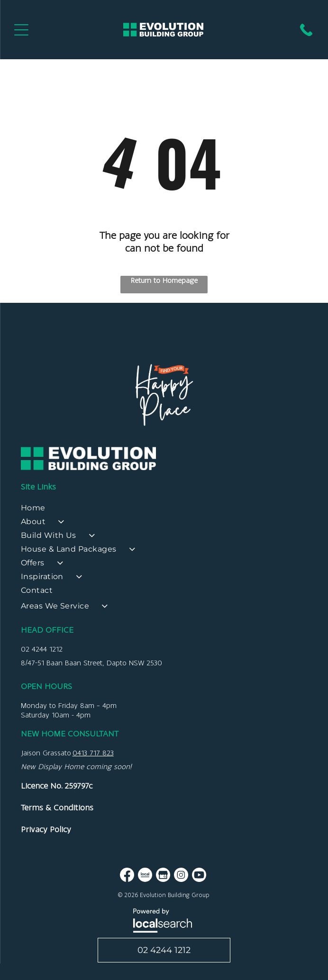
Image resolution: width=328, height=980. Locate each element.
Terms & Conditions (57, 808)
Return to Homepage (164, 280)
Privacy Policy (46, 829)
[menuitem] (164, 510)
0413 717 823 (93, 753)
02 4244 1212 (42, 649)
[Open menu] (21, 30)
